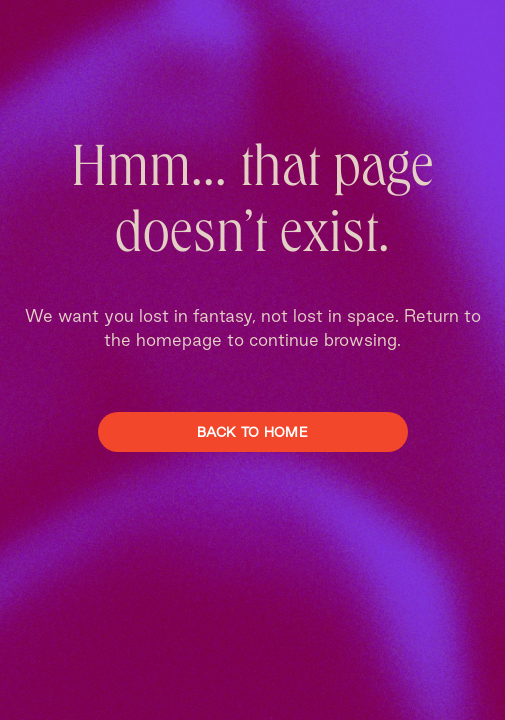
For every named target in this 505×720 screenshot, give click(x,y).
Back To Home (252, 432)
